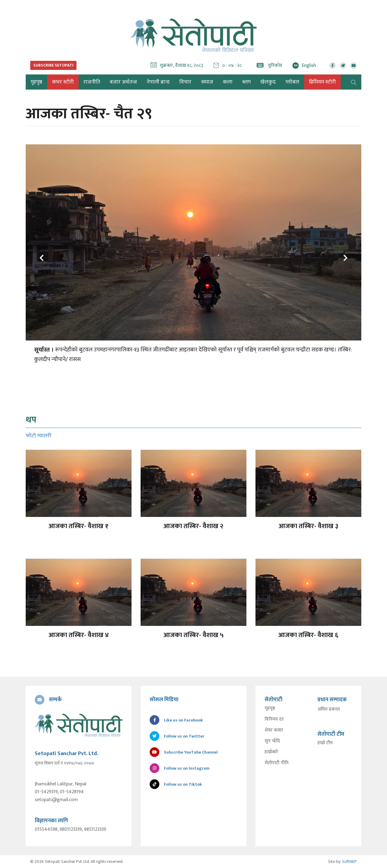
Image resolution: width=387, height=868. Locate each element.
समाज (207, 82)
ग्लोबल (292, 82)
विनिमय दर (274, 719)
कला (228, 82)
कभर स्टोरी (63, 82)
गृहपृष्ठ (270, 709)
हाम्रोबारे (271, 752)
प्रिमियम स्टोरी (322, 82)
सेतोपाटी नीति (276, 763)
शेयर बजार (274, 730)
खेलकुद (268, 82)
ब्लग (246, 82)
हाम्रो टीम (325, 743)
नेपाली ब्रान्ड (158, 82)
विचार (185, 82)
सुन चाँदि (272, 741)
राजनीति (92, 82)
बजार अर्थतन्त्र (123, 82)
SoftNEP (349, 861)
